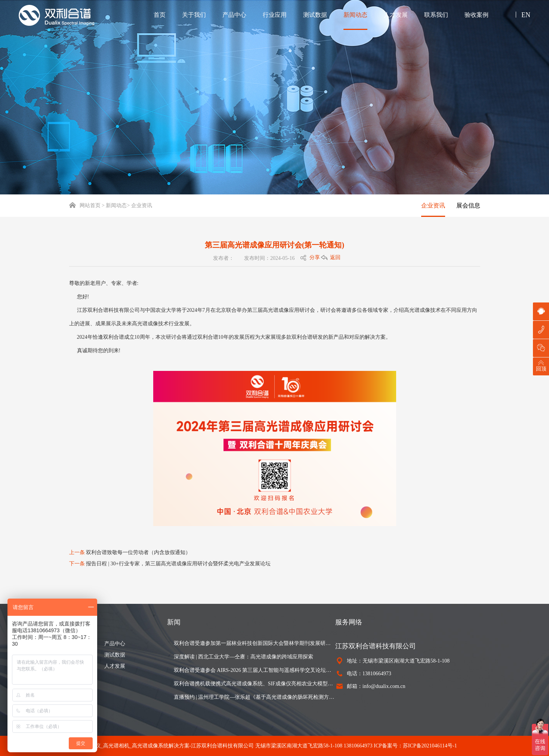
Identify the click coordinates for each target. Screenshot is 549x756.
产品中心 (234, 15)
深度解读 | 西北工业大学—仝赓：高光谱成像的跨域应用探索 (244, 657)
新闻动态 (355, 15)
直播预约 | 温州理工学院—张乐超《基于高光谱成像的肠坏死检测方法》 (255, 697)
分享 (315, 257)
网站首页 (85, 205)
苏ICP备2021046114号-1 (430, 746)
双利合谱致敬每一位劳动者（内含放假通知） (138, 552)
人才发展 (396, 15)
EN (526, 15)
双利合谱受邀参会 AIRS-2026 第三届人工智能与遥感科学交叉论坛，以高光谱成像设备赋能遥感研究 (255, 670)
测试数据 (315, 15)
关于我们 (194, 15)
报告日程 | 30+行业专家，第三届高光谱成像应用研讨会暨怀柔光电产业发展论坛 (178, 564)
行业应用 (275, 15)
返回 (335, 257)
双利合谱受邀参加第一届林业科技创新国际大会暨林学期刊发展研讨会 (255, 643)
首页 (160, 15)
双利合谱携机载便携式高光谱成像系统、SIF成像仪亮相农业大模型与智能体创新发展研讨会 (255, 684)
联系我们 (436, 15)
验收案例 (476, 15)
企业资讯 (433, 205)
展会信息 (468, 205)
